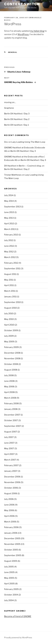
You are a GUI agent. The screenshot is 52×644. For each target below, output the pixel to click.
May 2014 (9, 201)
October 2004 (11, 595)
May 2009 (9, 342)
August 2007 (11, 432)
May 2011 (9, 280)
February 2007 (11, 465)
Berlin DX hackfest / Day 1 (17, 125)
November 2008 (12, 359)
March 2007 (10, 460)
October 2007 (11, 420)
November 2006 (12, 482)
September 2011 (12, 269)
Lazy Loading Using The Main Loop (28, 142)
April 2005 (9, 584)
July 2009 (9, 336)
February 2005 (11, 589)
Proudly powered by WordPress (18, 637)
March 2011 (10, 291)
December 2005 (12, 538)
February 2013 (11, 235)
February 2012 (11, 263)
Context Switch (22, 4)
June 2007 (9, 443)
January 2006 (11, 533)
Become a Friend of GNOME (18, 616)
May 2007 (9, 449)
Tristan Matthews (13, 175)
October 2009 (11, 330)
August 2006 (11, 493)
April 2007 (9, 454)
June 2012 (9, 246)
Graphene (9, 108)
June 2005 (9, 572)
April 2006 (9, 516)
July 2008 (9, 375)
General (13, 52)
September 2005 (13, 555)
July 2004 (9, 600)
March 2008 (10, 398)
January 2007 (11, 471)
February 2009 (11, 347)
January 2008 (11, 409)
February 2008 (11, 404)
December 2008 (12, 353)
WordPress (23, 34)
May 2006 (9, 510)
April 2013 (9, 224)
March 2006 (10, 522)
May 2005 (9, 578)
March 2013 (10, 229)
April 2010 (9, 325)
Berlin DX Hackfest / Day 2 (17, 119)
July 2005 (9, 567)
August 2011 (10, 274)
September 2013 (12, 207)
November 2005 (12, 544)
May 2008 (9, 387)
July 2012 (9, 240)
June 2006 (9, 505)
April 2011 (9, 285)
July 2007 (9, 437)
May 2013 (9, 218)
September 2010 (12, 302)
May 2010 (9, 319)
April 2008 (9, 392)
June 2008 (9, 381)
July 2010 (9, 314)
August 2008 (11, 370)
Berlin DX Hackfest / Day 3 (17, 114)
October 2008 (11, 364)
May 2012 (9, 252)
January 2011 (10, 297)
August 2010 (10, 308)
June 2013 (9, 212)
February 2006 (11, 527)
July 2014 (9, 195)
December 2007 (12, 415)
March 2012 (10, 257)
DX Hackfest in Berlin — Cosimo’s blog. (23, 166)
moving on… (10, 102)
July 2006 (9, 499)
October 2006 (11, 488)
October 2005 (11, 550)
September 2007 (13, 426)
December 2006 (12, 477)
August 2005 (11, 561)
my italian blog (37, 31)
